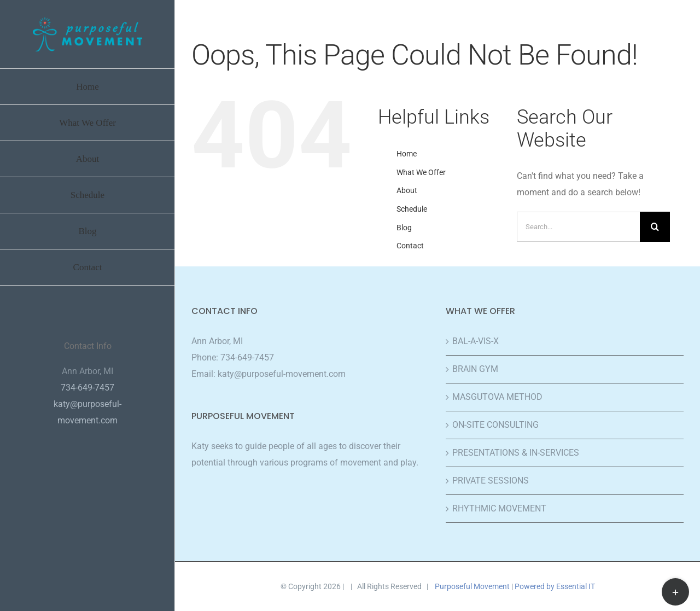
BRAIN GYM (475, 369)
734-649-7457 (247, 357)
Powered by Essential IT (555, 586)
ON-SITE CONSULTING (495, 425)
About (407, 190)
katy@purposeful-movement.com (282, 374)
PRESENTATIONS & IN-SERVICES (516, 453)
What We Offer (421, 172)
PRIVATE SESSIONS (491, 481)
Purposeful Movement (472, 586)
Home (407, 154)
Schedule (412, 209)
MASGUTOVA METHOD (497, 397)
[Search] (655, 227)
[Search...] (578, 227)
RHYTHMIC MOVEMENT (499, 508)
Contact (410, 246)
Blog (404, 228)
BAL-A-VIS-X (476, 341)
